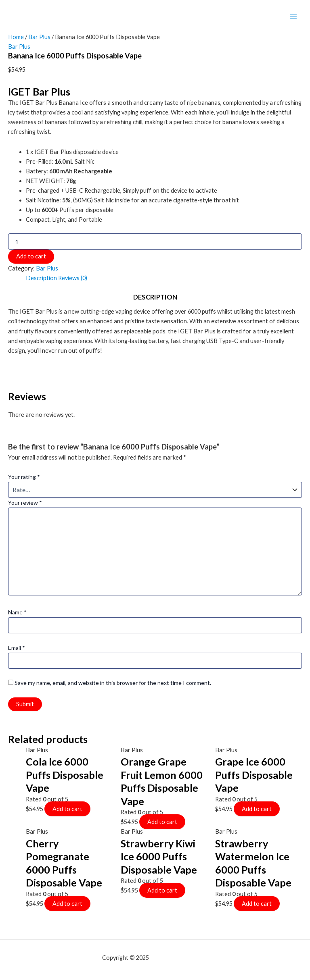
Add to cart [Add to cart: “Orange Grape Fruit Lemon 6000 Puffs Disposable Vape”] (162, 822)
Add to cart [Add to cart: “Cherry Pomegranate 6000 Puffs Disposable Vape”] (67, 904)
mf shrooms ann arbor (179, 958)
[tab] (41, 278)
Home (16, 37)
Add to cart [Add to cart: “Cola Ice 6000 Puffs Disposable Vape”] (67, 809)
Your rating (24, 477)
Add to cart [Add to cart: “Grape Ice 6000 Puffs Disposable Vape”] (257, 809)
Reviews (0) (73, 278)
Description (41, 278)
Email (17, 648)
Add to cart (31, 256)
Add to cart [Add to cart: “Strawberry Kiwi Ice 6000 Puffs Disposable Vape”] (162, 890)
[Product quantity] (155, 241)
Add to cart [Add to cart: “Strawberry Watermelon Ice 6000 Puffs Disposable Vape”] (257, 904)
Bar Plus (39, 37)
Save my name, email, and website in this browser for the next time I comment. (113, 683)
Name (17, 612)
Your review (25, 502)
